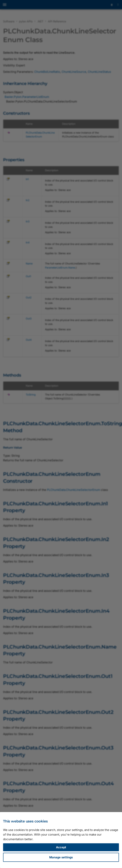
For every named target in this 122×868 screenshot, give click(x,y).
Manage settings (61, 857)
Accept (61, 847)
